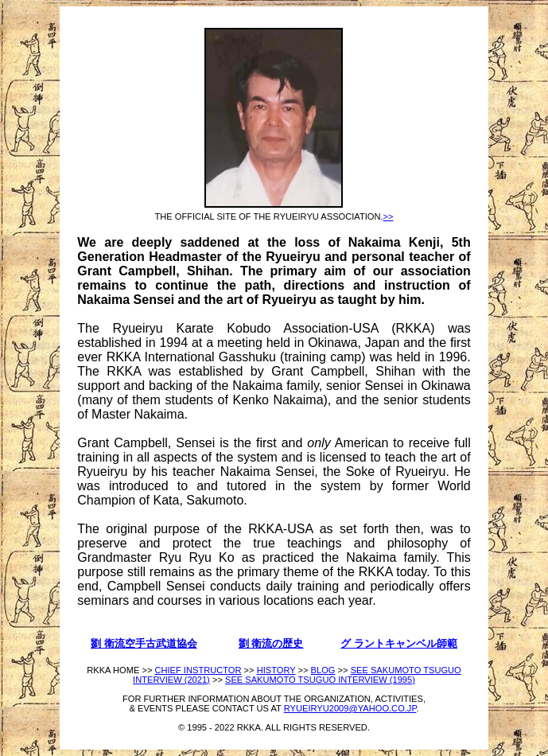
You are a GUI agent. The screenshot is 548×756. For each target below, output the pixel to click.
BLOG (323, 670)
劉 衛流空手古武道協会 (144, 643)
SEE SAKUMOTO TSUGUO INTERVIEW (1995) (320, 680)
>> (389, 216)
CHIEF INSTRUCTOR (198, 670)
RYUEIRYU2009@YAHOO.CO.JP (350, 708)
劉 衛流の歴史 (271, 643)
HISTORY (276, 670)
